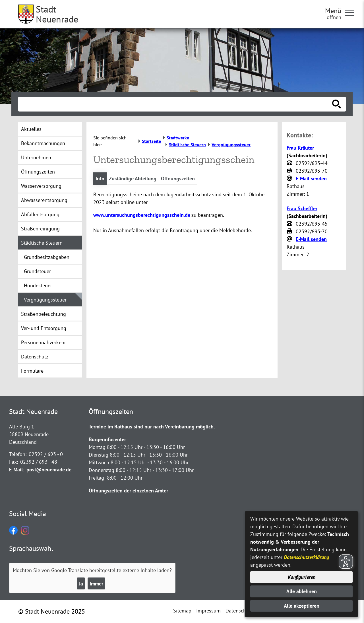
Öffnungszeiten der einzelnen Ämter (128, 491)
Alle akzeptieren (302, 606)
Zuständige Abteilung (133, 179)
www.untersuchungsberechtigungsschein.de (142, 215)
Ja (81, 584)
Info (100, 179)
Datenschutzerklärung (306, 557)
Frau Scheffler (302, 208)
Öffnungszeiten (178, 179)
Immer (96, 584)
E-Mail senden (311, 179)
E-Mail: (17, 470)
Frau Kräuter (300, 148)
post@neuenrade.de (49, 470)
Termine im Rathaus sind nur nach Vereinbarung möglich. (152, 427)
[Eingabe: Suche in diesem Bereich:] (176, 104)
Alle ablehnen (302, 591)
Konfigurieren (302, 577)
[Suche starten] (337, 104)
